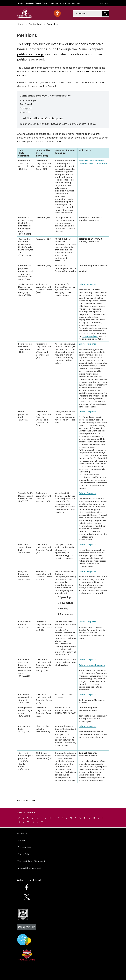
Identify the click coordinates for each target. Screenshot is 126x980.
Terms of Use (24, 847)
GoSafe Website (90, 336)
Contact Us (23, 833)
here (41, 138)
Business (30, 3)
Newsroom (72, 3)
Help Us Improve (26, 801)
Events (51, 3)
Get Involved (61, 3)
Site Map (22, 840)
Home (20, 24)
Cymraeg (104, 3)
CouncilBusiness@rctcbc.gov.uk (45, 118)
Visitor (45, 3)
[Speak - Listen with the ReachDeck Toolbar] (57, 13)
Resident (21, 3)
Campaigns (53, 24)
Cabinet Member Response (92, 665)
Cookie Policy (24, 854)
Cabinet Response (87, 284)
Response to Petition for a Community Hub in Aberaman (93, 162)
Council (38, 3)
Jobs (79, 3)
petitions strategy (30, 54)
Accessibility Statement (29, 868)
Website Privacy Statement (31, 861)
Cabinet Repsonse (87, 493)
